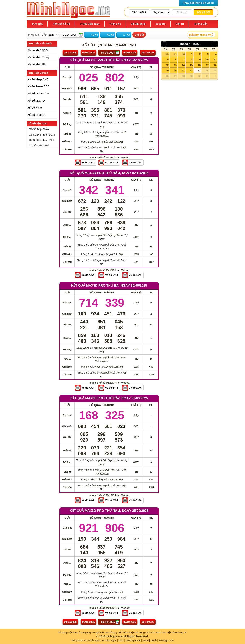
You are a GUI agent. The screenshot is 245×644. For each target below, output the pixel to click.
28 (167, 54)
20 (175, 70)
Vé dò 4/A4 (88, 162)
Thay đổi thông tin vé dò (198, 3)
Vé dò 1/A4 (135, 162)
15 (191, 65)
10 (207, 60)
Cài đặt (139, 35)
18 (215, 65)
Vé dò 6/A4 (111, 162)
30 (183, 54)
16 (199, 65)
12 (167, 65)
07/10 (130, 53)
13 (175, 65)
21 (183, 70)
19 (167, 70)
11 (215, 60)
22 (191, 70)
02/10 (89, 53)
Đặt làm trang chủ (201, 35)
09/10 (148, 53)
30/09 (70, 53)
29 (175, 54)
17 (207, 65)
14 (183, 65)
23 (199, 70)
